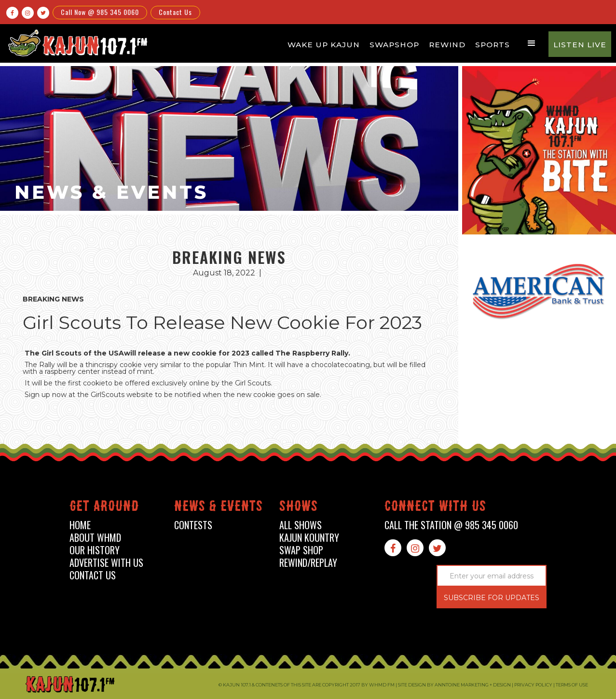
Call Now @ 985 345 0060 (100, 12)
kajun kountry (309, 538)
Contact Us (175, 12)
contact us (93, 575)
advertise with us (106, 563)
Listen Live (580, 45)
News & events (219, 508)
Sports (493, 45)
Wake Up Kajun (324, 45)
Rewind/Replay (308, 563)
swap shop (301, 550)
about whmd (95, 538)
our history (95, 550)
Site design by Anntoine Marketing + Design (454, 685)
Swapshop (394, 45)
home (80, 525)
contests (193, 525)
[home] (76, 43)
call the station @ (451, 525)
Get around (104, 508)
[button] (532, 43)
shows (299, 508)
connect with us (435, 508)
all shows (301, 525)
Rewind (447, 45)
